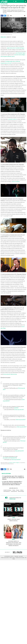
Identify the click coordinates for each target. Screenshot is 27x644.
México (22, 490)
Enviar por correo (25, 16)
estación (16, 55)
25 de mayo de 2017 (19, 410)
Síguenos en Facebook (14, 1)
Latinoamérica (14, 491)
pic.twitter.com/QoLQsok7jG (10, 458)
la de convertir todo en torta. (10, 374)
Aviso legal (21, 556)
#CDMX (16, 408)
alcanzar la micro (12, 119)
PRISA (14, 559)
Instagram (17, 463)
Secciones (26, 1)
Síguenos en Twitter (16, 1)
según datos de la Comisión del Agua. (16, 48)
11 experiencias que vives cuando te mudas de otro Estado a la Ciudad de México (13, 478)
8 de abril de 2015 (19, 451)
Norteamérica (7, 491)
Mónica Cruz (3, 37)
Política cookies (12, 558)
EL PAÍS (17, 552)
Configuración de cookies (20, 558)
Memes (14, 539)
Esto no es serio (4, 4)
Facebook (11, 463)
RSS (26, 558)
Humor (18, 490)
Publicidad (16, 556)
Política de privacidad (5, 558)
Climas (14, 490)
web (21, 53)
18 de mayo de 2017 (21, 420)
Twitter (14, 463)
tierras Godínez (16, 182)
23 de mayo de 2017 (21, 427)
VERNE (14, 518)
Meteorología (21, 491)
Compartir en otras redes (8, 16)
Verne (4, 1)
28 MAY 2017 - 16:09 (11, 37)
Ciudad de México (7, 490)
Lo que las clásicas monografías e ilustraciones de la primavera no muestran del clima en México (12, 483)
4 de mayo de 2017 (16, 459)
